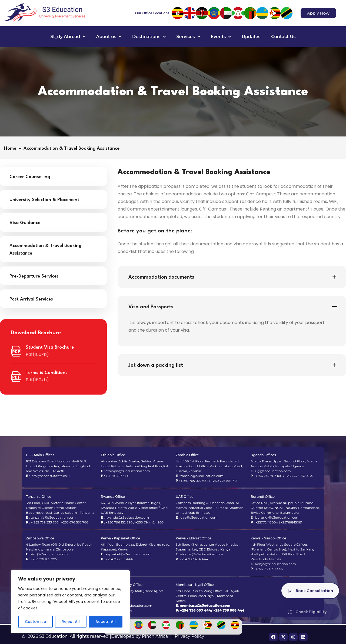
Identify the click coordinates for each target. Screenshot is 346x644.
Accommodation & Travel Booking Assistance (45, 250)
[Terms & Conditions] (16, 377)
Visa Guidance (25, 223)
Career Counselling (30, 177)
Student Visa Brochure (50, 347)
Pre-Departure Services (34, 276)
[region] (70, 602)
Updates (251, 37)
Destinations (149, 37)
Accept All (106, 622)
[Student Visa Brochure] (16, 351)
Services (188, 37)
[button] (68, 37)
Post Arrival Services (31, 299)
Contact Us (283, 37)
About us (109, 37)
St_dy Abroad (68, 37)
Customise (35, 622)
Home (11, 149)
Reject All (71, 622)
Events (221, 37)
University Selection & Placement (44, 200)
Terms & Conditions (47, 373)
